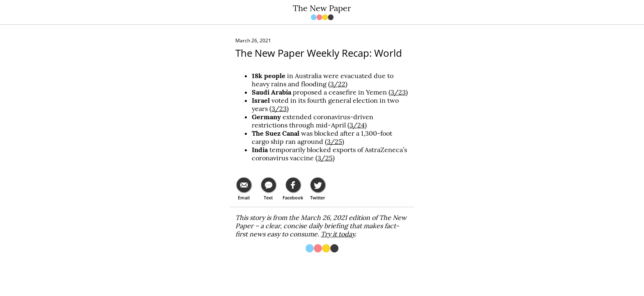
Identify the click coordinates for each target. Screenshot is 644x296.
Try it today (338, 234)
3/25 (335, 141)
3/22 (338, 84)
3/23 (398, 92)
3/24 (357, 125)
